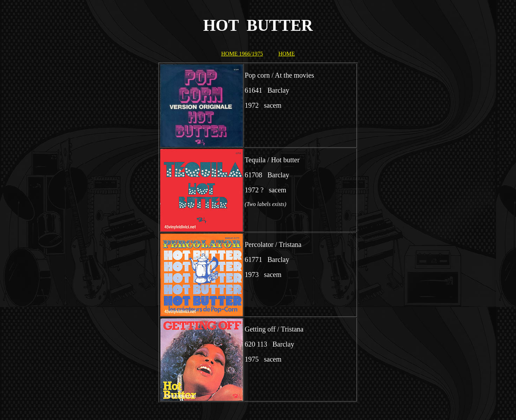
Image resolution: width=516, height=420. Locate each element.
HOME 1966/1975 (242, 54)
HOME (287, 54)
